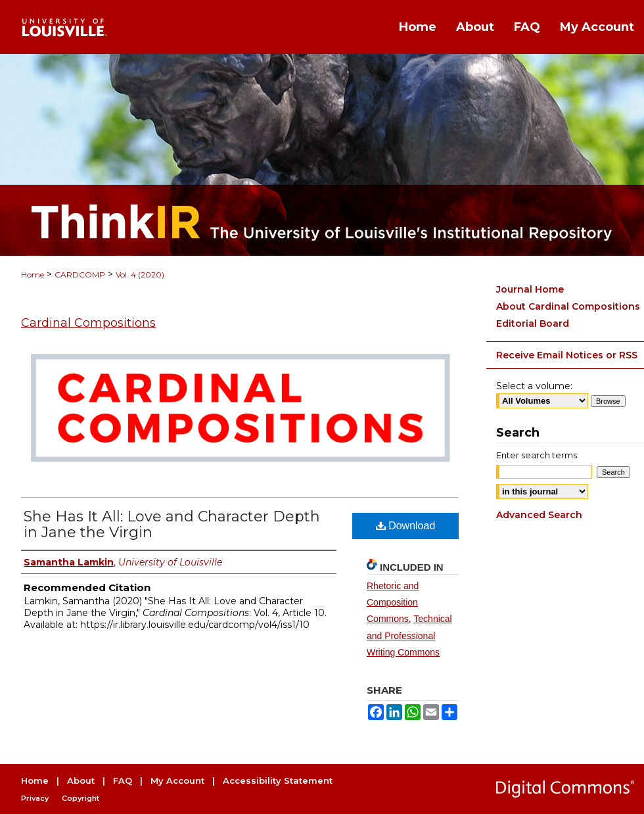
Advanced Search (539, 515)
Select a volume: (534, 386)
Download (406, 526)
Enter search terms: (538, 455)
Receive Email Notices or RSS (567, 355)
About (81, 780)
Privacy (35, 798)
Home (33, 275)
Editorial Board (533, 323)
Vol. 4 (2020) (140, 275)
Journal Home (530, 289)
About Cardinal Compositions (568, 306)
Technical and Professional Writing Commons (409, 635)
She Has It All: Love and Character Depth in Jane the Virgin (172, 524)
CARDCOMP (80, 275)
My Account (177, 780)
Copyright (80, 798)
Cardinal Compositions (88, 323)
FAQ (123, 780)
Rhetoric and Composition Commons (393, 602)
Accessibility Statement (278, 780)
